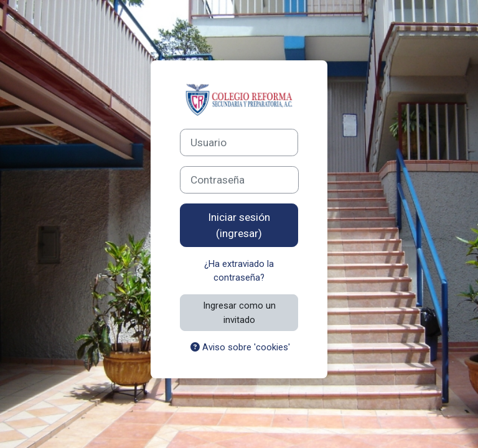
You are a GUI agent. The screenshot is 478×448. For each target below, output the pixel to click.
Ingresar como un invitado (239, 312)
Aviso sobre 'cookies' (240, 347)
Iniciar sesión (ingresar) (239, 225)
